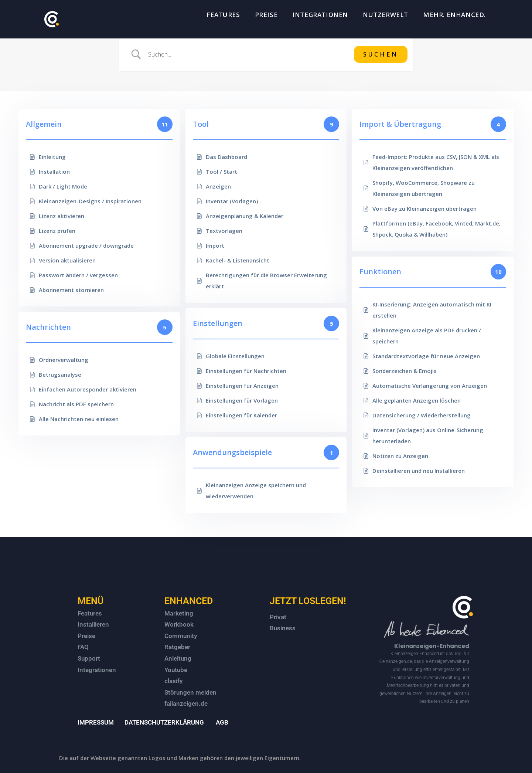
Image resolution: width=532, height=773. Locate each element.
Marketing (179, 613)
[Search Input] (248, 54)
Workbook (179, 624)
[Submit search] (381, 54)
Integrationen (97, 670)
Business (283, 628)
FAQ (83, 647)
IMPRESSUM (96, 722)
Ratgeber (177, 647)
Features (90, 613)
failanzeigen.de (186, 704)
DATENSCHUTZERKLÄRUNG (164, 722)
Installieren (93, 624)
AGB (222, 722)
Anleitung (178, 658)
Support (89, 658)
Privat (278, 617)
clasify (173, 681)
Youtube (176, 670)
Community (181, 636)
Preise (86, 636)
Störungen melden (190, 692)
